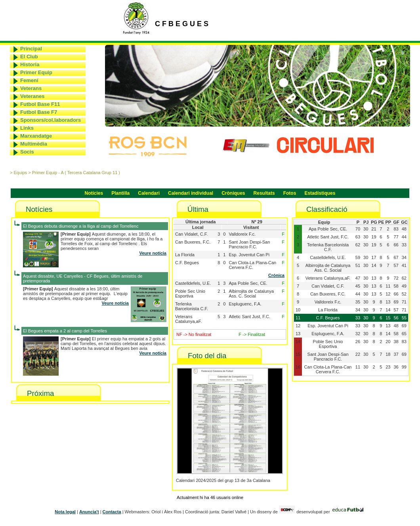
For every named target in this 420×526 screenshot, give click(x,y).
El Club (29, 57)
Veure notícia (153, 253)
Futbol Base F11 (40, 104)
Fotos (290, 193)
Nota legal (65, 512)
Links (27, 128)
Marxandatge (36, 136)
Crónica (276, 275)
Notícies (94, 193)
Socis (27, 152)
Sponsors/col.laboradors (51, 120)
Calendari (149, 193)
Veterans (31, 88)
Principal (31, 49)
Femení (29, 80)
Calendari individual (191, 193)
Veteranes (32, 96)
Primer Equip (36, 72)
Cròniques (233, 193)
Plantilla (120, 193)
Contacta (112, 512)
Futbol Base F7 (39, 112)
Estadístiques (320, 193)
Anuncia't (89, 512)
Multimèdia (34, 144)
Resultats (264, 193)
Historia (30, 64)
